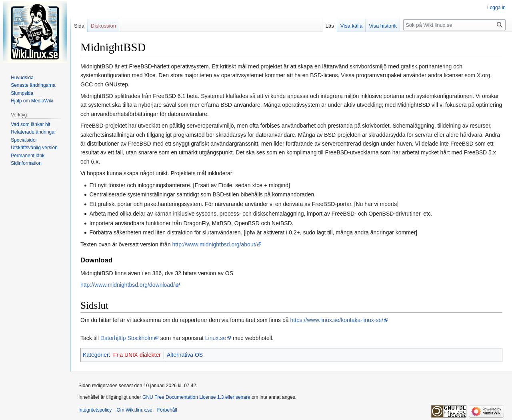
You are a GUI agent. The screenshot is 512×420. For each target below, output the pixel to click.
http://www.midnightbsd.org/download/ (128, 285)
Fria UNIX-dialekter (137, 355)
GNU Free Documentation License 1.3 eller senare (196, 397)
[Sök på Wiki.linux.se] (454, 25)
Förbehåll (167, 410)
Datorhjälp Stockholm (127, 338)
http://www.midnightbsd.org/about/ (215, 244)
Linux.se (216, 338)
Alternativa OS (185, 355)
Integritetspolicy (95, 410)
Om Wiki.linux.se (134, 410)
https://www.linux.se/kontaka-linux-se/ (337, 320)
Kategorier (96, 355)
